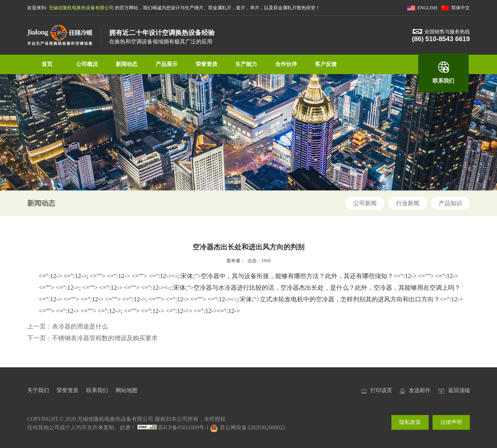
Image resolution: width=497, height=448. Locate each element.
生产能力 (246, 64)
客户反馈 (326, 64)
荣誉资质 (207, 64)
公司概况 (87, 64)
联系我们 (443, 81)
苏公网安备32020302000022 (248, 428)
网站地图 (127, 390)
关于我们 (38, 390)
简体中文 (461, 8)
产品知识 (450, 203)
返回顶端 (459, 390)
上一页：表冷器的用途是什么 (68, 326)
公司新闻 (365, 203)
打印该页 (381, 390)
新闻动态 (127, 64)
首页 (47, 64)
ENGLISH (427, 8)
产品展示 (167, 64)
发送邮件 (420, 390)
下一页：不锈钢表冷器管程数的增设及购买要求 (92, 338)
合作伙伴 (286, 64)
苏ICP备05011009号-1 (183, 428)
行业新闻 (408, 203)
